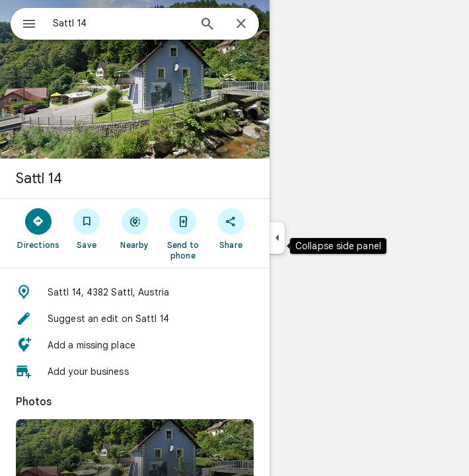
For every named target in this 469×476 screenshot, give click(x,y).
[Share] (231, 228)
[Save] (87, 228)
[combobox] (121, 23)
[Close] (241, 24)
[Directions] (39, 228)
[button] (135, 292)
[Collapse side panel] (277, 238)
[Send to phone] (183, 233)
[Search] (207, 25)
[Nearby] (135, 228)
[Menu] (29, 25)
